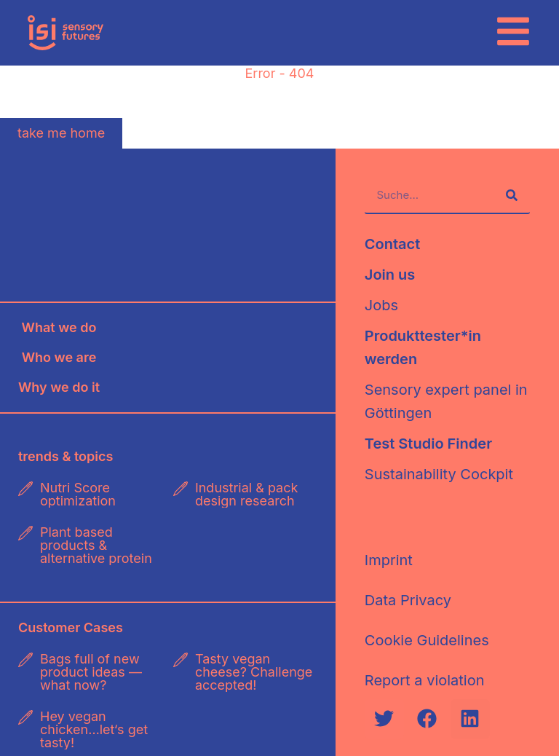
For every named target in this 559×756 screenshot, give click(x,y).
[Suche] (512, 195)
